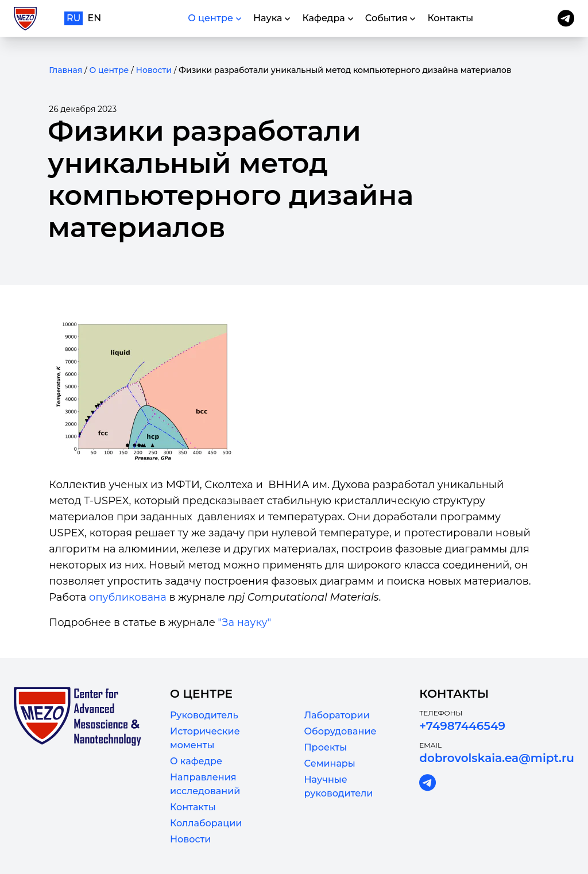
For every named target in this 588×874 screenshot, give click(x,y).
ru (73, 18)
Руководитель (204, 715)
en (95, 18)
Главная (65, 70)
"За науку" (245, 622)
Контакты (193, 807)
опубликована (128, 597)
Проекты (325, 747)
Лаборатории (336, 715)
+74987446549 (462, 726)
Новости (154, 70)
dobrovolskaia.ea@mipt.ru (497, 758)
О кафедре (196, 761)
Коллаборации (206, 823)
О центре (109, 70)
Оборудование (340, 731)
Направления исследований (205, 784)
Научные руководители (338, 786)
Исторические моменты (205, 738)
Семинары (329, 763)
